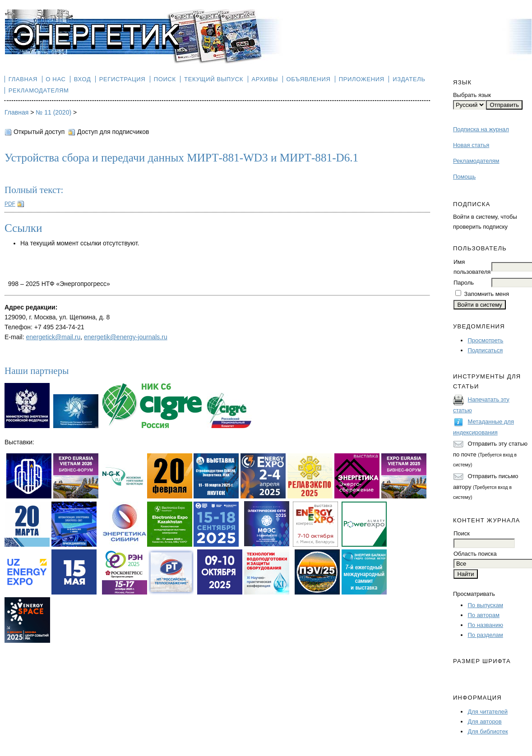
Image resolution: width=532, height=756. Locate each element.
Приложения (362, 79)
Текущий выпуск (214, 79)
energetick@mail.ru (53, 337)
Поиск (165, 79)
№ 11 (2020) (53, 112)
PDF (10, 204)
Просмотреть (485, 340)
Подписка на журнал (481, 129)
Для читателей (488, 712)
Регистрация (123, 79)
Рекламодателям (476, 161)
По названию (485, 625)
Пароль (464, 283)
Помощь (464, 177)
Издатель (409, 79)
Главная (23, 79)
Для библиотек (488, 731)
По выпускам (485, 605)
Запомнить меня (487, 294)
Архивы (265, 79)
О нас (56, 79)
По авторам (483, 615)
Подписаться (485, 350)
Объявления (309, 79)
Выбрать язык (472, 95)
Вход (83, 79)
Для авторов (484, 721)
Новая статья (471, 145)
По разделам (485, 635)
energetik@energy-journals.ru (126, 337)
